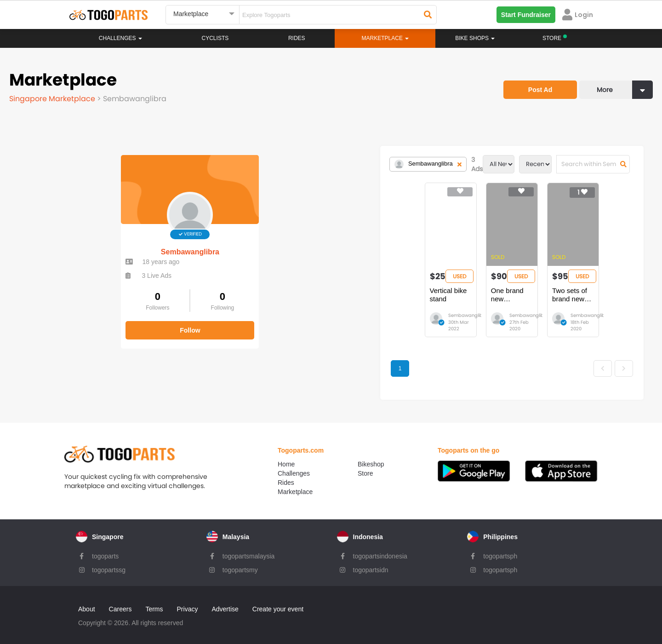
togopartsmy (240, 563)
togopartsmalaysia (249, 550)
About (87, 603)
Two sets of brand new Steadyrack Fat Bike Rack (508, 295)
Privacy (188, 603)
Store (365, 467)
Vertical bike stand (262, 290)
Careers (120, 603)
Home (286, 458)
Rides (297, 38)
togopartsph (500, 550)
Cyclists (215, 38)
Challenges (120, 38)
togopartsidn (371, 563)
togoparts (105, 550)
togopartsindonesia (380, 550)
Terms (154, 603)
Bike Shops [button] (475, 38)
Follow (78, 321)
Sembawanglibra (78, 243)
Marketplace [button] (385, 38)
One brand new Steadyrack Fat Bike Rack (399, 295)
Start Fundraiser (526, 15)
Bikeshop (371, 458)
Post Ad (540, 90)
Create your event (278, 603)
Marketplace (295, 485)
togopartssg (109, 563)
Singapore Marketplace (53, 99)
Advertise (225, 603)
